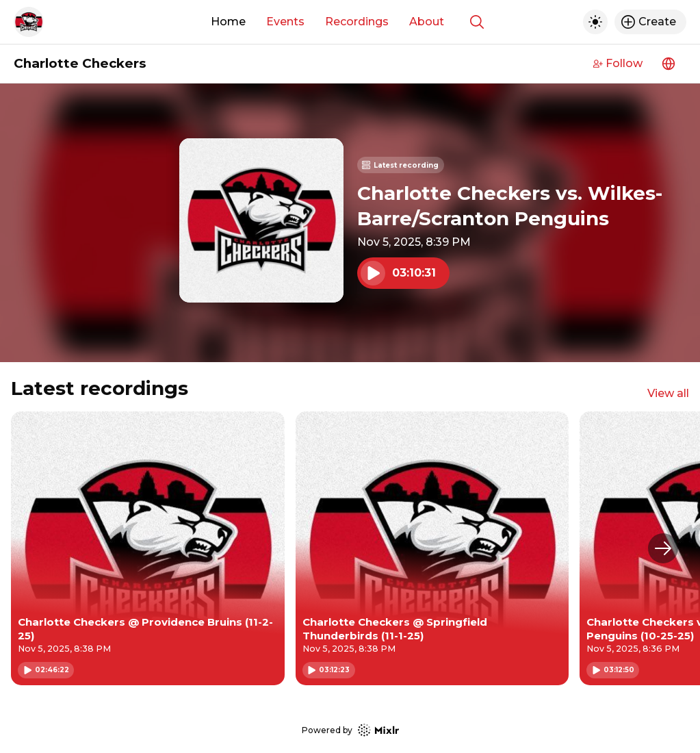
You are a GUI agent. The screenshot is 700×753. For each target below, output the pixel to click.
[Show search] (477, 22)
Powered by (350, 730)
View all (668, 393)
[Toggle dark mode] (595, 22)
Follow (618, 63)
